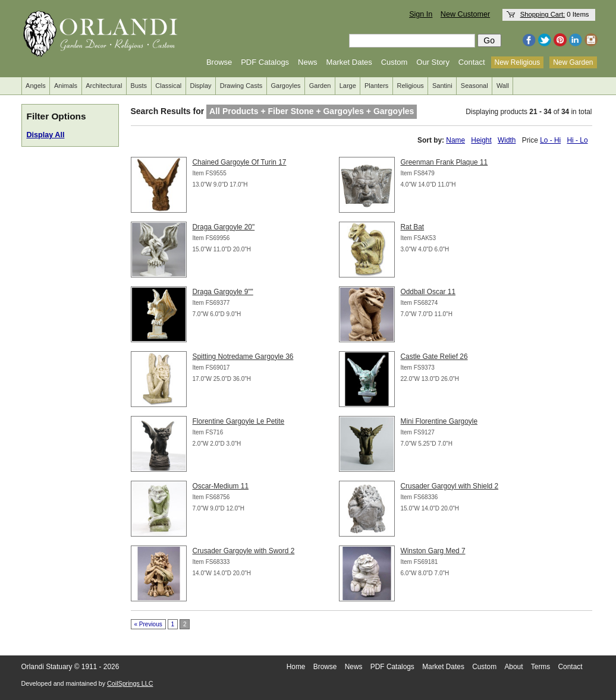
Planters (376, 86)
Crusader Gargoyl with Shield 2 (450, 486)
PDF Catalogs (265, 62)
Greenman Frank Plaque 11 (444, 162)
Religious (411, 86)
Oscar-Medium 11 (221, 486)
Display (200, 86)
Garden (320, 86)
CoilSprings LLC (130, 683)
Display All (46, 135)
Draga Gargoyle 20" (224, 227)
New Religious (518, 62)
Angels (36, 86)
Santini (442, 86)
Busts (139, 86)
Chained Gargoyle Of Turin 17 (240, 162)
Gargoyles (285, 86)
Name (455, 140)
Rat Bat (413, 227)
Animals (66, 86)
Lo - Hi (550, 140)
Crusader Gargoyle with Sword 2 (244, 551)
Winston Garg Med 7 (433, 551)
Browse (219, 62)
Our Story (433, 62)
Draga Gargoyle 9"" (223, 292)
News (308, 62)
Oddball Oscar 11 (428, 292)
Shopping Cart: (543, 14)
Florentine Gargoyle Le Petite (239, 421)
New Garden (573, 62)
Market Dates (349, 62)
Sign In (421, 14)
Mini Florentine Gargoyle (439, 421)
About (513, 667)
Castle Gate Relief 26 (434, 357)
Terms (540, 667)
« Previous (148, 624)
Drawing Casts (241, 86)
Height (481, 140)
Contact (472, 62)
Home (296, 667)
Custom (395, 62)
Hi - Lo (577, 140)
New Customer (465, 14)
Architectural (104, 86)
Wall (503, 86)
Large (348, 86)
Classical (168, 86)
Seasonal (474, 86)
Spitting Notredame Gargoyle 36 (243, 357)
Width (507, 140)
